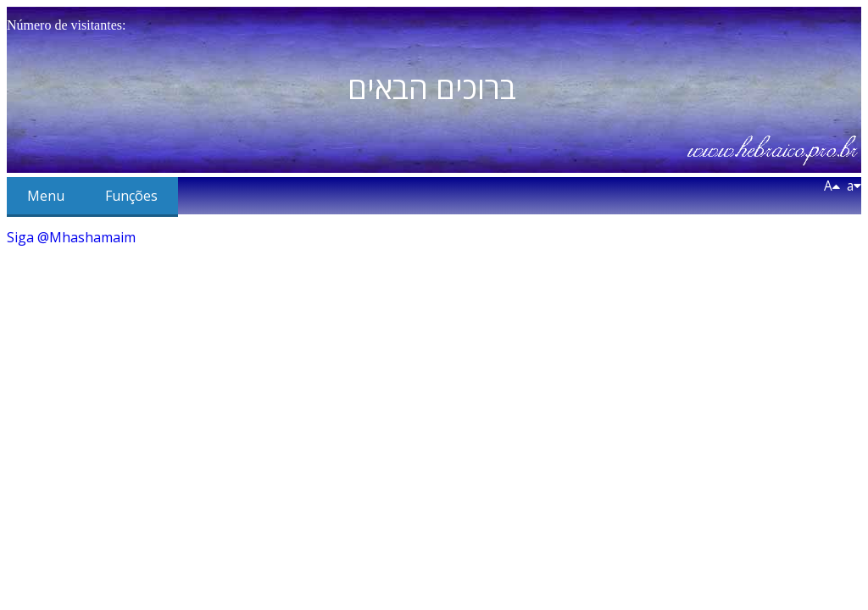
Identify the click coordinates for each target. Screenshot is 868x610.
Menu (46, 196)
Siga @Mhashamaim (71, 237)
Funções (131, 196)
